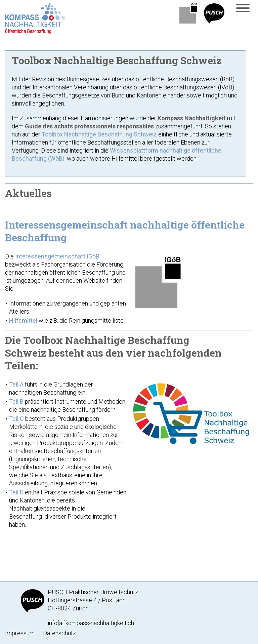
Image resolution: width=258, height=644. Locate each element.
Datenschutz (59, 633)
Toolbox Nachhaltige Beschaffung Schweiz (99, 134)
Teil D (16, 492)
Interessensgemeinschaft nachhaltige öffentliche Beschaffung (125, 231)
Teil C (16, 419)
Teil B (16, 401)
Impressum (20, 633)
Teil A (16, 384)
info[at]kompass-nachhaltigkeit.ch (91, 623)
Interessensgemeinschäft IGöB (57, 256)
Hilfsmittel (24, 320)
